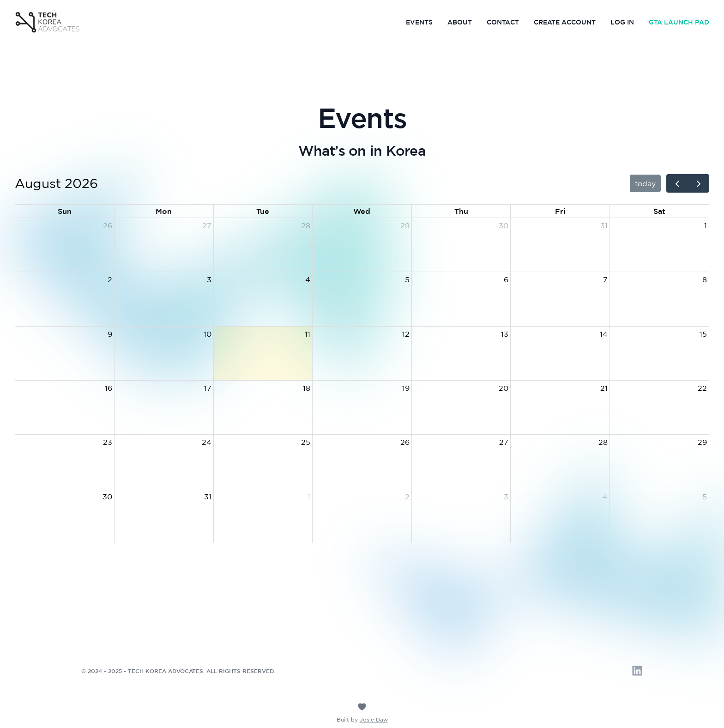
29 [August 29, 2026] (702, 442)
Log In (622, 22)
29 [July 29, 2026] (405, 225)
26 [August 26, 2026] (405, 442)
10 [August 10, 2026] (208, 334)
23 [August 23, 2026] (108, 442)
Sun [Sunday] (65, 211)
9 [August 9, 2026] (110, 334)
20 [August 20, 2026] (504, 388)
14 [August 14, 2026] (604, 334)
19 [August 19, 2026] (406, 388)
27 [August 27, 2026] (504, 442)
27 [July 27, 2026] (207, 225)
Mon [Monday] (164, 211)
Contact (503, 22)
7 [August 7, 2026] (605, 279)
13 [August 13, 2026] (505, 334)
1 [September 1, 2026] (309, 497)
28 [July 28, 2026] (306, 225)
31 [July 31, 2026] (604, 225)
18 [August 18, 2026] (307, 388)
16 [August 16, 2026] (109, 388)
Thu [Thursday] (461, 211)
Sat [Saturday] (659, 211)
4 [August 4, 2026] (308, 279)
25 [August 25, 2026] (306, 442)
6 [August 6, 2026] (506, 279)
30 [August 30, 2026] (107, 497)
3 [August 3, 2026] (209, 279)
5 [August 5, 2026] (407, 279)
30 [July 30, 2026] (504, 225)
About (460, 22)
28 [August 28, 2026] (603, 442)
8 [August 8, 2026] (705, 279)
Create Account (565, 22)
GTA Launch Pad (679, 22)
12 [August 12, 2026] (406, 334)
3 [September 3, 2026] (506, 497)
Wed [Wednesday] (362, 211)
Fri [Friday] (560, 211)
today (645, 183)
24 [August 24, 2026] (207, 442)
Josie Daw (374, 719)
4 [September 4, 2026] (605, 497)
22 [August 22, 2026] (702, 388)
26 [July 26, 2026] (108, 225)
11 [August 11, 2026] (308, 334)
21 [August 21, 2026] (604, 388)
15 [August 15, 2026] (703, 334)
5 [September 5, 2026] (705, 497)
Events (419, 22)
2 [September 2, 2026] (407, 497)
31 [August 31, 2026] (208, 497)
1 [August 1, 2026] (706, 225)
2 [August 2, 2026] (110, 279)
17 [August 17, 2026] (208, 388)
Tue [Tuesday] (263, 211)
